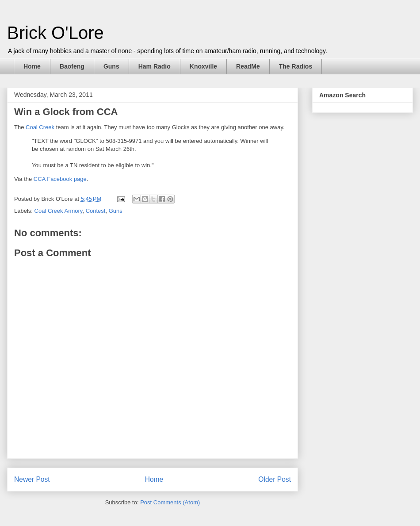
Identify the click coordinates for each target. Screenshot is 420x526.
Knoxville (203, 66)
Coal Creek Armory (59, 211)
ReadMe (248, 66)
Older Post (275, 479)
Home (32, 66)
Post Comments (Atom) (170, 502)
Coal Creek (40, 127)
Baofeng (72, 66)
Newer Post (32, 479)
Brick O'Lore (55, 33)
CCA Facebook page (60, 179)
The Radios (296, 66)
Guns (111, 66)
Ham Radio (155, 66)
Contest (96, 211)
